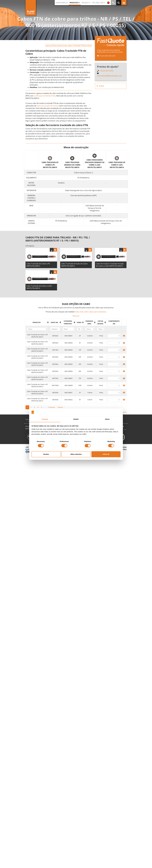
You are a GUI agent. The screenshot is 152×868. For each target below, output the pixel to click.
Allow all (106, 454)
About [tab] (107, 419)
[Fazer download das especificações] (52, 250)
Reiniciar (76, 317)
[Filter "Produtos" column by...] (37, 330)
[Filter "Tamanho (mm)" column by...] (90, 330)
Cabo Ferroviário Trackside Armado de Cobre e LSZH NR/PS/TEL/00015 (110, 266)
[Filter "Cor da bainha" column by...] (101, 330)
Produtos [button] (74, 3)
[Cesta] (55, 250)
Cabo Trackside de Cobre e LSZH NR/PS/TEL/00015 (39, 288)
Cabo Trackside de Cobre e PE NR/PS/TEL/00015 (38, 266)
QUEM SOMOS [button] (61, 3)
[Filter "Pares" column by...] (80, 330)
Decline (46, 454)
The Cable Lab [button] (98, 3)
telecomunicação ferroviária (48, 106)
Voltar (100, 86)
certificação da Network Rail (45, 96)
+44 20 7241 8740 (106, 71)
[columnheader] (37, 323)
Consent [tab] (45, 419)
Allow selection (76, 454)
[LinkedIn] (27, 452)
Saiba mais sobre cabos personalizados (91, 312)
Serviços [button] (85, 3)
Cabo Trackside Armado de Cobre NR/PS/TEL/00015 (74, 266)
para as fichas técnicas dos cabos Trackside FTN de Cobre (69, 45)
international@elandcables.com (109, 76)
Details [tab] (76, 419)
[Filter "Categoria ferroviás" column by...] (68, 330)
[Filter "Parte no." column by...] (55, 330)
